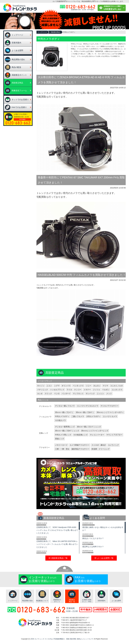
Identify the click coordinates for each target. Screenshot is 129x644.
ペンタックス (78, 386)
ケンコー (78, 390)
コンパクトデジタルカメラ (88, 406)
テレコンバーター (97, 435)
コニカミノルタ (117, 386)
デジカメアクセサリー (109, 406)
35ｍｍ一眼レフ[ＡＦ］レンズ (89, 427)
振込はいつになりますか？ (93, 538)
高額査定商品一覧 (72, 601)
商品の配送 (16, 67)
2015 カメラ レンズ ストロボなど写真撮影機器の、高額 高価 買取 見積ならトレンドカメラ (62, 639)
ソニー (88, 386)
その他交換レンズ (80, 435)
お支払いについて (88, 536)
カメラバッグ (113, 445)
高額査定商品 (17, 83)
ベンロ (57, 394)
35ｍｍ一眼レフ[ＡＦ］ (64, 412)
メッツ (109, 394)
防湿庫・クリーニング (101, 449)
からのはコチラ (43, 579)
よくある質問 (17, 50)
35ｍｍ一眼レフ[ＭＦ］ (85, 412)
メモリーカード (61, 445)
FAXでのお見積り (19, 107)
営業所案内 (16, 43)
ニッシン (100, 394)
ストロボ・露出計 (99, 445)
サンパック (90, 394)
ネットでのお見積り (20, 99)
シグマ (57, 386)
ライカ (69, 390)
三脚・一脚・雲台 (62, 449)
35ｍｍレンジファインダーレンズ (95, 431)
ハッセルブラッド (57, 390)
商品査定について (88, 544)
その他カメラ (60, 420)
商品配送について (42, 601)
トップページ (17, 35)
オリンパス (66, 386)
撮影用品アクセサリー (80, 449)
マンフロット (78, 394)
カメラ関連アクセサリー (80, 445)
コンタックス (117, 390)
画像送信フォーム (19, 90)
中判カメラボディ (62, 416)
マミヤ (105, 386)
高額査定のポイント (57, 601)
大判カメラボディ (93, 416)
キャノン (41, 386)
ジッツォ (96, 390)
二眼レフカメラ (78, 416)
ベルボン (106, 390)
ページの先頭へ (64, 570)
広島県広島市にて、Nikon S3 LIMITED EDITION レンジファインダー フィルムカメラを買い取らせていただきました (57, 544)
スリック (48, 394)
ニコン (49, 386)
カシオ (40, 394)
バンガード (66, 394)
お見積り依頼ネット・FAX (87, 601)
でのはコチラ (88, 579)
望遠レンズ (60, 439)
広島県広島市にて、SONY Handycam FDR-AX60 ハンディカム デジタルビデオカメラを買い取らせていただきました (57, 530)
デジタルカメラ (41, 525)
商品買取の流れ (18, 59)
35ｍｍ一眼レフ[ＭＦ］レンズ (67, 431)
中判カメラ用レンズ (63, 435)
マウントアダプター (114, 435)
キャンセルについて (88, 525)
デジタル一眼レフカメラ (65, 406)
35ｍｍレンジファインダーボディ (110, 412)
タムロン (97, 386)
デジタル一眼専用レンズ (65, 427)
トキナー (87, 390)
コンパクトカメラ (110, 416)
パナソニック (43, 390)
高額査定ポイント (19, 75)
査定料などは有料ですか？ (93, 547)
